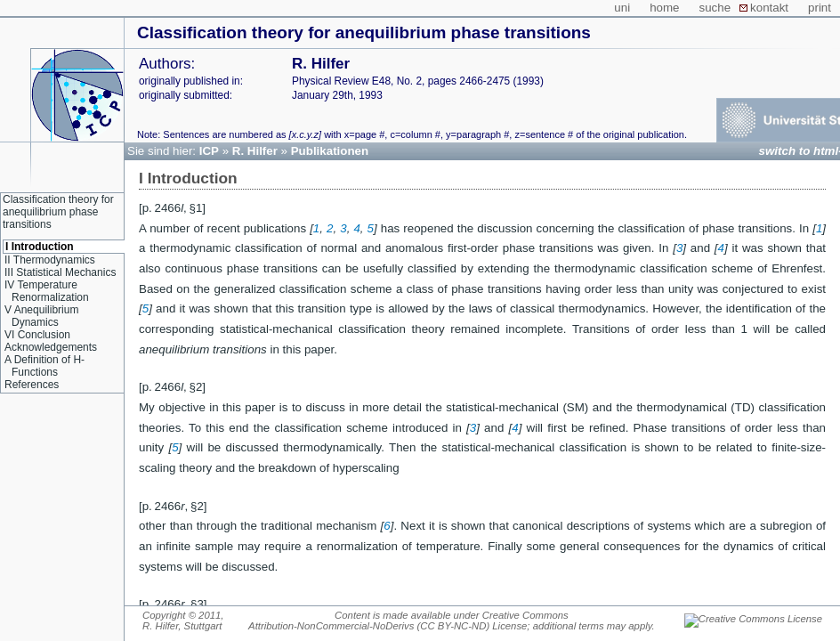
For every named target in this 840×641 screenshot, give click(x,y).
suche (715, 8)
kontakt (769, 8)
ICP (209, 151)
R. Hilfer (255, 151)
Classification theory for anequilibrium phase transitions (364, 32)
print (820, 8)
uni (622, 8)
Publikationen (330, 151)
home (664, 8)
